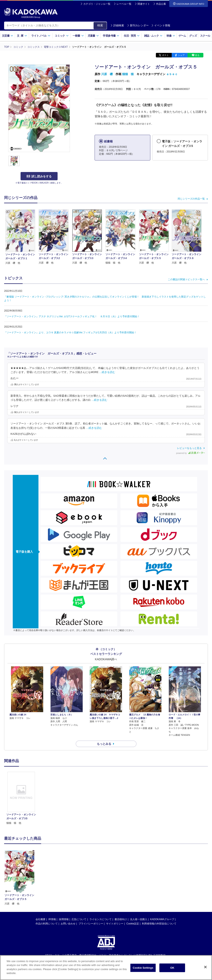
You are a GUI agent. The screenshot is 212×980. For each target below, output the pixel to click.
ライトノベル (41, 36)
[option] (21, 799)
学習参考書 (111, 36)
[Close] (205, 967)
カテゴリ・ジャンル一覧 (97, 4)
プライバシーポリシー (91, 924)
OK (172, 968)
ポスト (165, 55)
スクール (205, 36)
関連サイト (144, 4)
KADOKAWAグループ (162, 919)
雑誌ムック (153, 36)
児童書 (93, 36)
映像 (171, 36)
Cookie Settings (143, 968)
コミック (62, 36)
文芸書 (8, 36)
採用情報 (64, 919)
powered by (191, 453)
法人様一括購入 (139, 919)
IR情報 (52, 919)
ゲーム (182, 36)
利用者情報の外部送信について (159, 924)
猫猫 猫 (128, 74)
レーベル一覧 (124, 4)
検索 (100, 25)
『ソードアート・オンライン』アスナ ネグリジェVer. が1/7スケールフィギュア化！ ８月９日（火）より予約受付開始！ (72, 316)
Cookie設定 (133, 924)
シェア (181, 55)
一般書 (78, 36)
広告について (79, 919)
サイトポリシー (115, 924)
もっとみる (104, 744)
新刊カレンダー (138, 25)
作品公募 (161, 4)
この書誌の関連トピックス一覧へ (186, 279)
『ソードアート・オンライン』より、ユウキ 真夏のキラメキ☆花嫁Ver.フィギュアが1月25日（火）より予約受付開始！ (70, 332)
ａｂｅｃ (172, 74)
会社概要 (41, 919)
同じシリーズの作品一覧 (191, 199)
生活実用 (132, 36)
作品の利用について (47, 924)
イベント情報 (161, 25)
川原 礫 (107, 74)
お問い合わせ (68, 924)
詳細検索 (117, 25)
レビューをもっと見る (189, 448)
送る (197, 55)
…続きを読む (107, 372)
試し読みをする (39, 176)
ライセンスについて (101, 919)
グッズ (193, 36)
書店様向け (121, 919)
